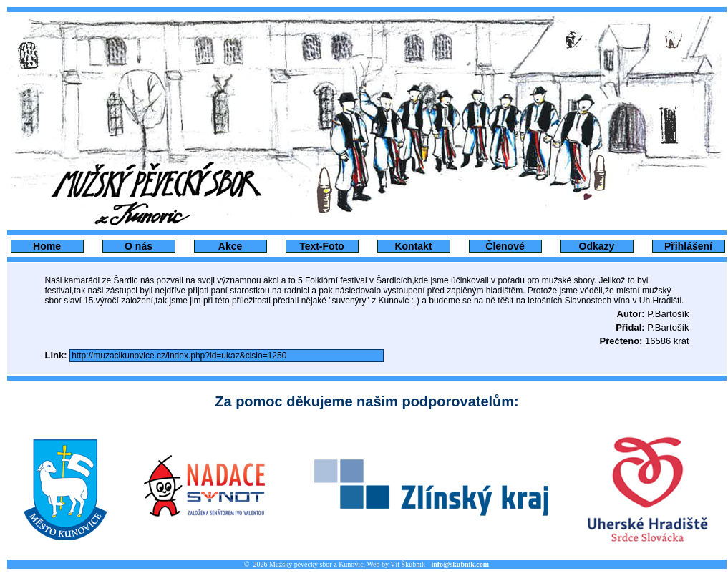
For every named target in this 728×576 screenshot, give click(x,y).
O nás (139, 246)
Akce (230, 246)
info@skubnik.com (460, 564)
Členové (505, 246)
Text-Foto (322, 246)
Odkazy (597, 246)
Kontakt (413, 246)
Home (47, 246)
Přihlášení (688, 246)
